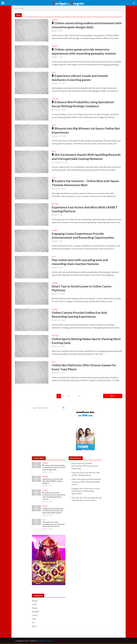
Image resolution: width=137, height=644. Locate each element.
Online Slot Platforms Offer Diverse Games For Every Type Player (85, 367)
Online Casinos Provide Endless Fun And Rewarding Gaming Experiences (80, 315)
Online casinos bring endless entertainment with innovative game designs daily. (84, 25)
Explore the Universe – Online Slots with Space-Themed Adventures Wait (86, 183)
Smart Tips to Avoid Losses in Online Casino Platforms (82, 288)
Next (111, 396)
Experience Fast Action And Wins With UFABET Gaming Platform (85, 209)
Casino (55, 20)
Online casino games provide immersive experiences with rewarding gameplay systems (85, 51)
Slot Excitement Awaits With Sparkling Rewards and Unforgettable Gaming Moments (87, 157)
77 (78, 396)
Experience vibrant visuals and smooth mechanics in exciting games (80, 78)
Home (16, 8)
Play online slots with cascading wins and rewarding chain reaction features (80, 262)
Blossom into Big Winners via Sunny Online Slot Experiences (86, 130)
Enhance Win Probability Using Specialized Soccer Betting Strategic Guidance (83, 104)
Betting (55, 99)
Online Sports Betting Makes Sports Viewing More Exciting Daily (83, 341)
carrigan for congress (45, 641)
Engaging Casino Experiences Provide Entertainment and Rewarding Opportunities (83, 236)
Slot (54, 73)
